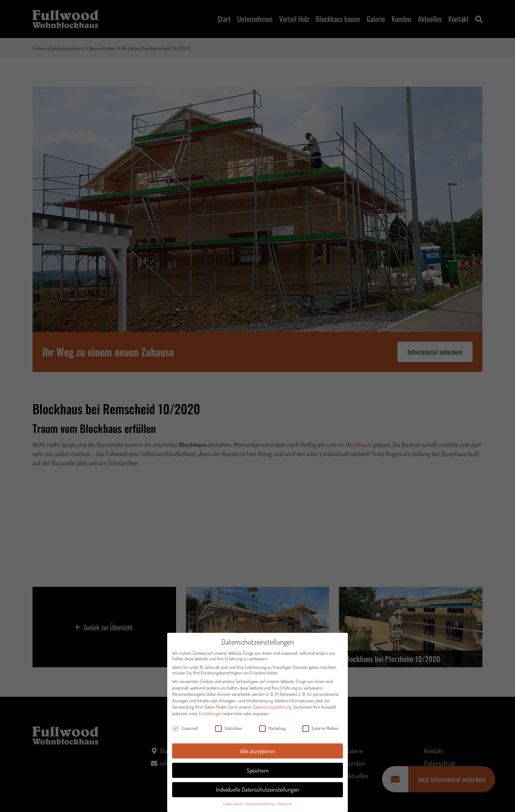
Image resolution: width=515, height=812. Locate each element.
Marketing (272, 732)
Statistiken (229, 732)
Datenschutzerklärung (272, 711)
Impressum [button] (285, 807)
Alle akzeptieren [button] (258, 755)
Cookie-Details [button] (233, 807)
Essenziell (185, 732)
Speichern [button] (258, 774)
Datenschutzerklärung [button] (260, 807)
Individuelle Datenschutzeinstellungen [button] (257, 793)
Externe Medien (321, 732)
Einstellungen (210, 717)
